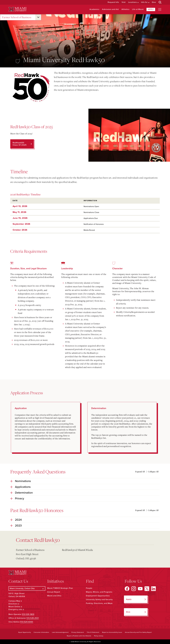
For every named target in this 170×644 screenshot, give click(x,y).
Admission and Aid (110, 9)
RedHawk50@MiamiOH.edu (77, 550)
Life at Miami (138, 9)
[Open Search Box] (160, 2)
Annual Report (54, 592)
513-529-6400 (27, 622)
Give (154, 2)
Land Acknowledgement (60, 632)
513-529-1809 (28, 614)
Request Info (113, 2)
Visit (124, 2)
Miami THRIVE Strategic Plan (60, 588)
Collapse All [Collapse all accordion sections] (153, 472)
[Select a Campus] (27, 588)
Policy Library (99, 636)
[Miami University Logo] (17, 9)
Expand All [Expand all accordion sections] (140, 472)
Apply (151, 9)
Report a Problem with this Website (79, 636)
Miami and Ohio (54, 596)
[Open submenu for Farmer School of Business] (38, 17)
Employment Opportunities (98, 596)
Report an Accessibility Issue (112, 632)
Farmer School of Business (17, 17)
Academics (94, 9)
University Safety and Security (99, 600)
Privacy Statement (78, 632)
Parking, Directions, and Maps (99, 603)
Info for (144, 2)
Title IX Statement (93, 632)
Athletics (125, 9)
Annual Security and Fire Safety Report (138, 632)
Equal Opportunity (25, 632)
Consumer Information (41, 632)
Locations (133, 2)
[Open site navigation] (160, 9)
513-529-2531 (33, 618)
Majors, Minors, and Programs (99, 592)
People (89, 588)
